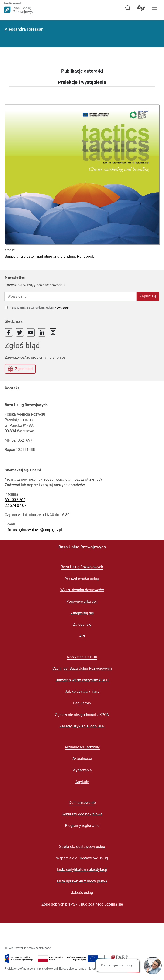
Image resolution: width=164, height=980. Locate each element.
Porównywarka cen (82, 601)
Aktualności (82, 759)
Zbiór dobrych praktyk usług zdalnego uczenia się (82, 904)
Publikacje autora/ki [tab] (82, 71)
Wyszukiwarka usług (82, 578)
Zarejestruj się (82, 613)
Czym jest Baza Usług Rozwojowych (82, 668)
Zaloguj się (82, 624)
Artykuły (82, 782)
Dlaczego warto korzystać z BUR (82, 680)
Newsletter (62, 308)
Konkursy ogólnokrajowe (82, 814)
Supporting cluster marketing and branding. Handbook (49, 256)
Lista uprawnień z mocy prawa (82, 881)
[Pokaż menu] (154, 8)
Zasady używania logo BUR (82, 726)
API (82, 636)
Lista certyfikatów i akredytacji (82, 870)
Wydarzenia (82, 770)
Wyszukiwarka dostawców (82, 590)
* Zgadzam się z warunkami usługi (31, 308)
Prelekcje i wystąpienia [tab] (82, 82)
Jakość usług (82, 893)
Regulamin (82, 703)
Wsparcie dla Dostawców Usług (82, 858)
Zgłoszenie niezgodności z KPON (82, 715)
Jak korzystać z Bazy (82, 691)
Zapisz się (148, 296)
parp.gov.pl (16, 3)
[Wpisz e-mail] (70, 296)
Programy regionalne (82, 826)
